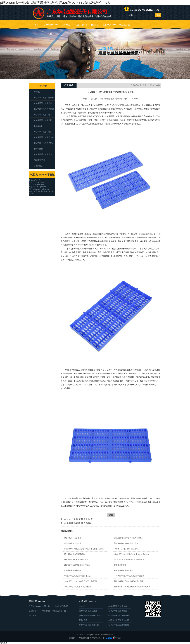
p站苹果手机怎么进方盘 (44, 137)
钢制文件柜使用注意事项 (124, 570)
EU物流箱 (38, 126)
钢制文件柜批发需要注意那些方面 (80, 519)
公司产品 (66, 25)
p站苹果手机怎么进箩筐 (44, 109)
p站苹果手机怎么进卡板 (44, 98)
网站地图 (4, 643)
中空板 (37, 92)
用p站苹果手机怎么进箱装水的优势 (77, 587)
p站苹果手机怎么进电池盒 (45, 143)
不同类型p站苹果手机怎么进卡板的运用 (129, 576)
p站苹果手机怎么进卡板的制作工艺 (77, 576)
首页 (36, 25)
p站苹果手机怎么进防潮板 (45, 120)
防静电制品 (39, 149)
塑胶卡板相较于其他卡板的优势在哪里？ (130, 581)
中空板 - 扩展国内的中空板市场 (126, 549)
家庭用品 (38, 166)
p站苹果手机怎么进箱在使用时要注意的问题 (81, 581)
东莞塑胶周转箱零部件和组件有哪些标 (129, 538)
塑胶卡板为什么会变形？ (73, 538)
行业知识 (95, 25)
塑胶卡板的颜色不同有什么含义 (126, 543)
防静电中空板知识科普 (73, 543)
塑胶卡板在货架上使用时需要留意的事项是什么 (132, 587)
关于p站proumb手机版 (51, 26)
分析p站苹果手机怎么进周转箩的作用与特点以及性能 (84, 549)
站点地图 (33, 615)
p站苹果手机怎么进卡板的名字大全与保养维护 (132, 554)
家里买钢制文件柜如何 (73, 570)
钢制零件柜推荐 (120, 565)
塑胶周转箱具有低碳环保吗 (74, 554)
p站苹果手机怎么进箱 (43, 103)
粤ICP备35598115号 (97, 638)
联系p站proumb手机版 (110, 26)
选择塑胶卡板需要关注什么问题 (79, 523)
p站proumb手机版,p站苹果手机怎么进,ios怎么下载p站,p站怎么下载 (55, 2)
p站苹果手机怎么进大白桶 (45, 132)
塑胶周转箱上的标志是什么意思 (76, 560)
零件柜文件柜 (40, 160)
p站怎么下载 (124, 25)
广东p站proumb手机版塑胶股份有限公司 (105, 99)
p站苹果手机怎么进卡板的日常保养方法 (129, 560)
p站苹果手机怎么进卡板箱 (45, 154)
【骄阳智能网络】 (83, 638)
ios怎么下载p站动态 (80, 26)
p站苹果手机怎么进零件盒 (45, 115)
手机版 (119, 638)
